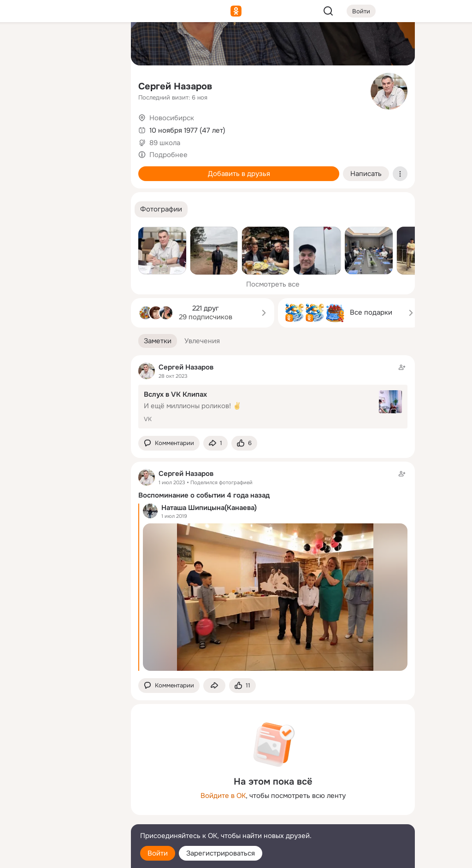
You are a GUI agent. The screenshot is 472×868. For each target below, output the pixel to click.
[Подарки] (22, 125)
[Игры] (103, 125)
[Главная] (22, 44)
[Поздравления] (63, 125)
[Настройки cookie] (63, 856)
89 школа (165, 143)
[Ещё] (63, 797)
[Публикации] (22, 85)
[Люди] (63, 85)
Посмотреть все (273, 284)
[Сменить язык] (63, 817)
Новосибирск (172, 118)
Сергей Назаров (175, 86)
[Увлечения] (63, 44)
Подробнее (168, 155)
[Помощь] (22, 166)
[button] (161, 209)
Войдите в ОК (223, 796)
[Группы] (103, 44)
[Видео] (103, 85)
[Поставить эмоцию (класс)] (244, 443)
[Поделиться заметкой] (215, 443)
